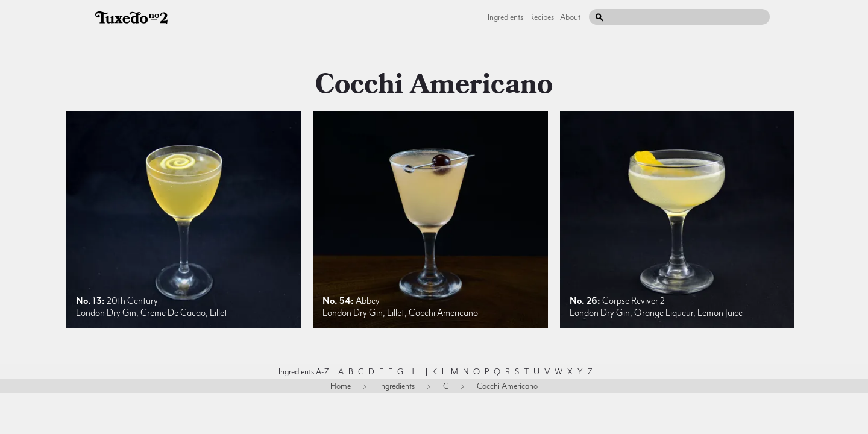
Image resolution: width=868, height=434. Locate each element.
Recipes (542, 17)
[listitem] (184, 219)
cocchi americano (434, 84)
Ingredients (505, 17)
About (570, 17)
